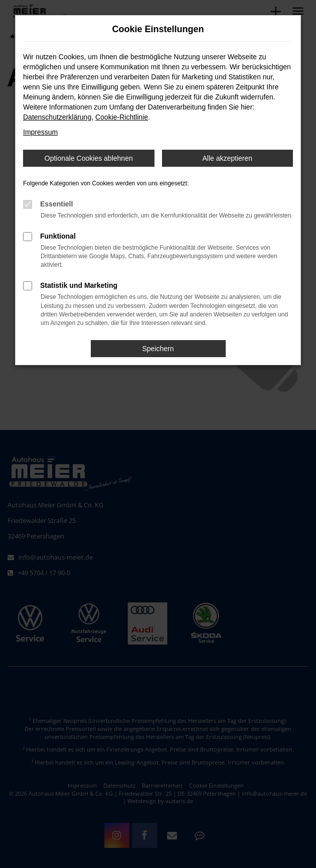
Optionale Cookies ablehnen (89, 158)
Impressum (40, 132)
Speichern (158, 349)
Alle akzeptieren (227, 158)
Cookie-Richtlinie (122, 117)
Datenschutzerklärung (57, 117)
